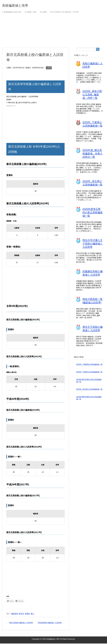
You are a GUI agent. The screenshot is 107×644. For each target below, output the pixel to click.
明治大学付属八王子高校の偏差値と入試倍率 (93, 244)
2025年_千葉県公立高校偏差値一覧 (89, 372)
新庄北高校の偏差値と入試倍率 (21, 623)
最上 (32, 614)
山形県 (49, 68)
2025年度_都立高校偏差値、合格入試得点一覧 (92, 154)
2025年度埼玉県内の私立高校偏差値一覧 (93, 213)
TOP (12, 12)
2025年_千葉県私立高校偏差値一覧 (89, 365)
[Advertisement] (54, 33)
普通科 (27, 614)
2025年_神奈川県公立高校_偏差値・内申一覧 (92, 95)
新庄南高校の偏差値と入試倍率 (50, 623)
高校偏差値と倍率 (17, 6)
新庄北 (22, 614)
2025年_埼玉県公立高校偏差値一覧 (89, 390)
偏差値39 (15, 614)
